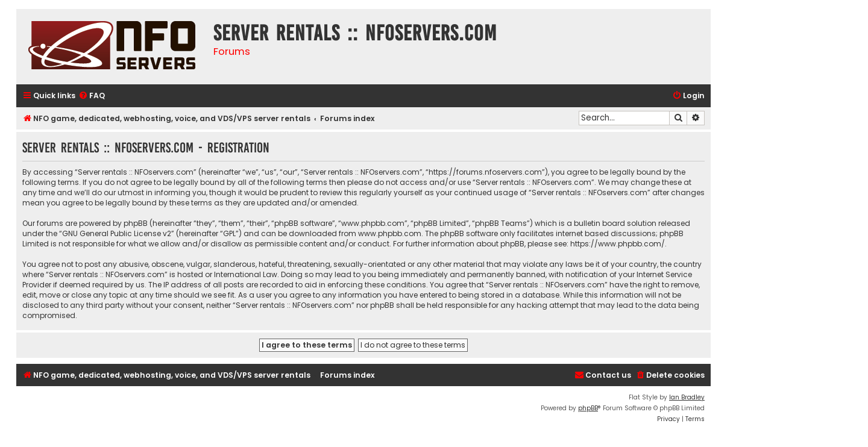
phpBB (588, 408)
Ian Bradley (687, 397)
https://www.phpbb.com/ (618, 244)
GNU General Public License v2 (117, 233)
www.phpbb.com (390, 233)
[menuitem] (92, 96)
